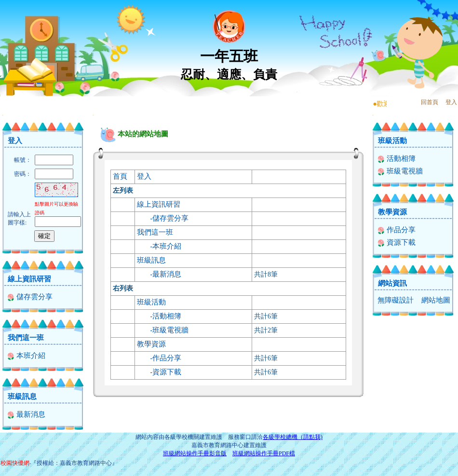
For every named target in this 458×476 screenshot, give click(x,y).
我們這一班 (26, 338)
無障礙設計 (396, 300)
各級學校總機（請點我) (293, 437)
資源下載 (167, 372)
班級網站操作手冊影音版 (195, 453)
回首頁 (430, 102)
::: (3, 115)
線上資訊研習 (29, 279)
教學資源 (151, 344)
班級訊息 (22, 397)
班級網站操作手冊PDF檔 (264, 453)
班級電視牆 (170, 330)
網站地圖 (436, 300)
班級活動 (151, 302)
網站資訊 (392, 283)
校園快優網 (15, 463)
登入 (451, 102)
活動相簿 (167, 316)
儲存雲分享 (30, 297)
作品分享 (167, 358)
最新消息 (26, 414)
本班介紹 (26, 356)
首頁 (120, 176)
